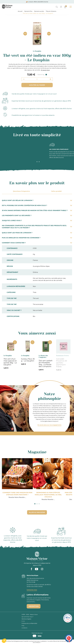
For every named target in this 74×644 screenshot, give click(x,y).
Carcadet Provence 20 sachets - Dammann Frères (62, 363)
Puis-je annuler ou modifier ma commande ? (37, 238)
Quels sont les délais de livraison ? (37, 200)
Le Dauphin (37, 51)
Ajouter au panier (37, 85)
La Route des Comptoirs (43, 356)
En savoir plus (45, 70)
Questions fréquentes (21, 191)
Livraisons (24, 628)
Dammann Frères (62, 356)
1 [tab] (35, 162)
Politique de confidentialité (29, 623)
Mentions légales (26, 619)
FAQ (23, 626)
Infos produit (56, 191)
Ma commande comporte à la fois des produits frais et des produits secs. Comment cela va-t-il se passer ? (37, 227)
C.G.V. (23, 621)
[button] (4, 641)
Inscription (34, 606)
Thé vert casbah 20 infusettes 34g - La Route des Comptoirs (46, 364)
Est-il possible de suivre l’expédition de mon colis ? (37, 205)
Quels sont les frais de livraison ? (37, 233)
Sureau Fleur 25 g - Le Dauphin (28, 360)
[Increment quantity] (50, 79)
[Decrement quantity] (24, 79)
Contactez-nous (32, 590)
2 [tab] (37, 162)
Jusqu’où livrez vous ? (37, 220)
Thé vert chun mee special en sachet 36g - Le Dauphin (10, 362)
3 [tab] (39, 162)
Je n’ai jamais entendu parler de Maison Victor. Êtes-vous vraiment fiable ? (37, 210)
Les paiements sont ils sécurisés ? (37, 215)
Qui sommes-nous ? (27, 617)
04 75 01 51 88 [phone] (31, 582)
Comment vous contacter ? (37, 243)
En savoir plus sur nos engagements (49, 425)
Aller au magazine (37, 512)
